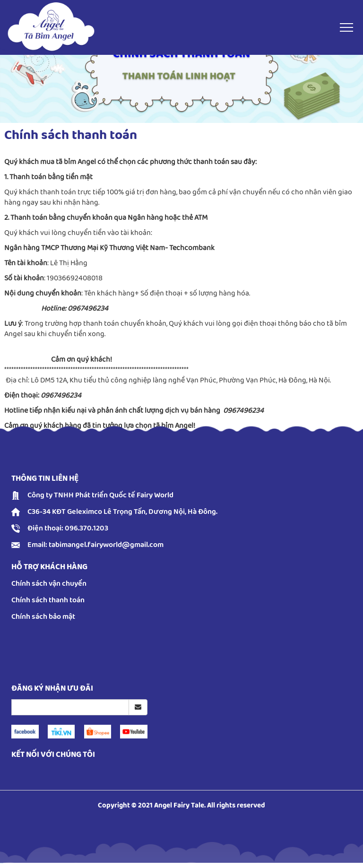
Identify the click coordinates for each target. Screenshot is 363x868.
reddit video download (48, 666)
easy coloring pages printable (60, 650)
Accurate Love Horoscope (54, 633)
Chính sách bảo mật (43, 617)
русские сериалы (2, 863)
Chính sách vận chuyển (49, 584)
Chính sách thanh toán (48, 600)
